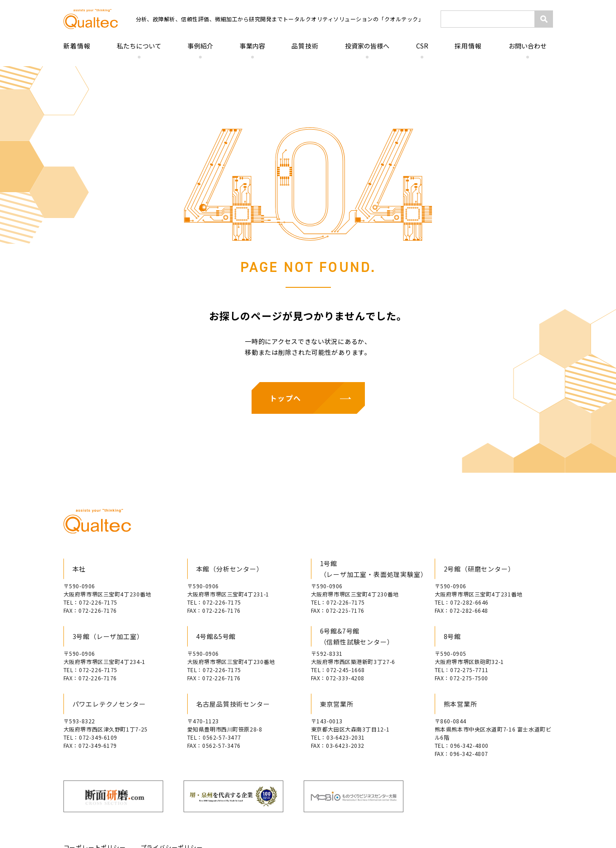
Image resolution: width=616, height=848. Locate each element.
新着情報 (77, 46)
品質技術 (305, 46)
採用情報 (468, 46)
